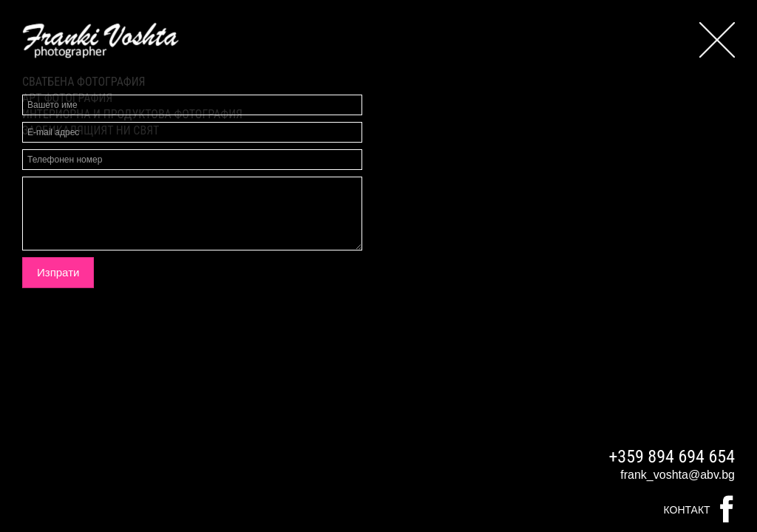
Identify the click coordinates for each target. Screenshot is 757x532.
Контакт (687, 510)
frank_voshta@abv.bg (678, 475)
